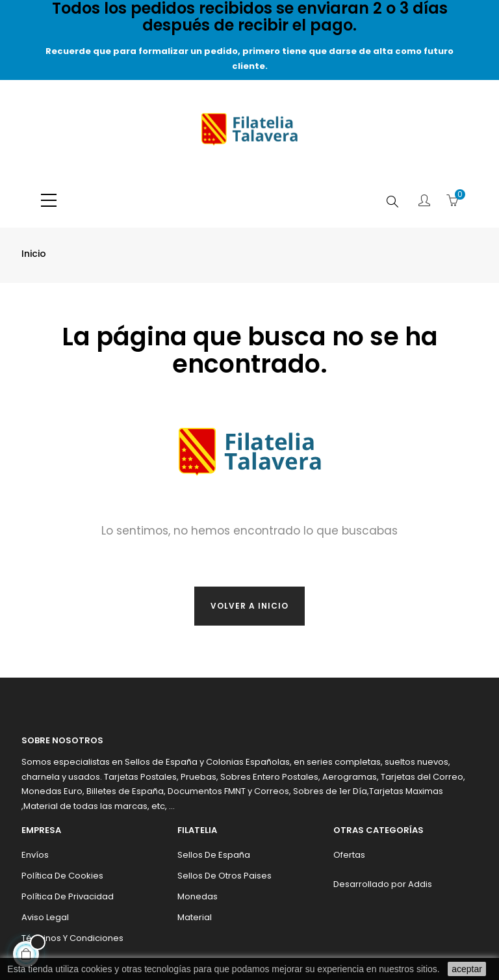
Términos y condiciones (72, 938)
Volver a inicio (249, 606)
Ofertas (349, 855)
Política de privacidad (68, 896)
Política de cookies (62, 876)
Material (195, 917)
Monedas (198, 896)
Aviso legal (45, 917)
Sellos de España (214, 855)
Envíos (35, 855)
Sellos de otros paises (224, 876)
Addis (420, 884)
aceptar (467, 969)
